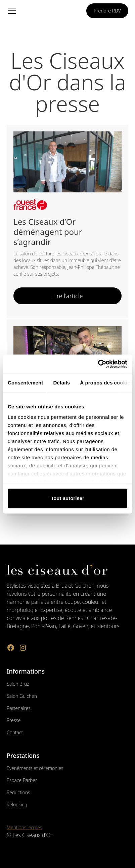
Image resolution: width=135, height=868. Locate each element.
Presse (14, 720)
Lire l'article (67, 296)
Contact (15, 732)
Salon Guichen (22, 696)
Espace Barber (22, 780)
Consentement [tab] (25, 383)
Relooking (17, 804)
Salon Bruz (18, 684)
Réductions (18, 792)
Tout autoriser (67, 498)
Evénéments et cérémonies (35, 768)
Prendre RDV (107, 11)
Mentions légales (24, 827)
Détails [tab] (61, 383)
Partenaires (19, 708)
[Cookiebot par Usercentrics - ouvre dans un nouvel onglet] (98, 364)
